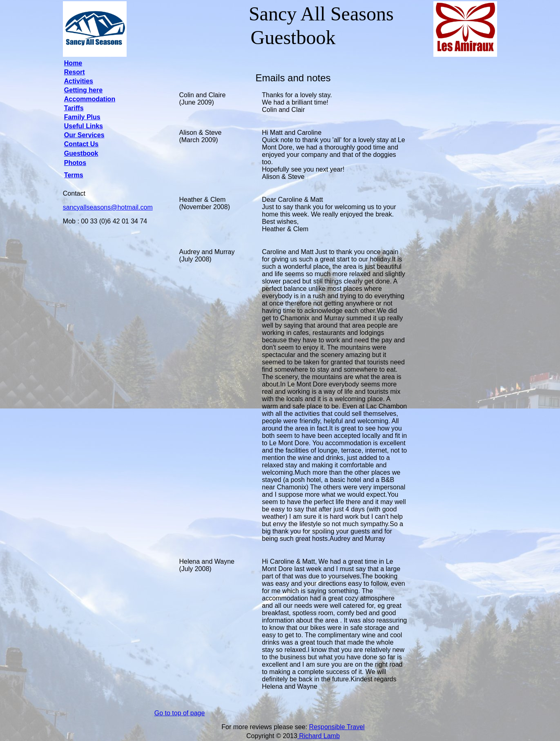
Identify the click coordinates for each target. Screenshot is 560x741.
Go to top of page (180, 713)
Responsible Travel (337, 727)
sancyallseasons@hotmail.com (108, 207)
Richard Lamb (319, 736)
